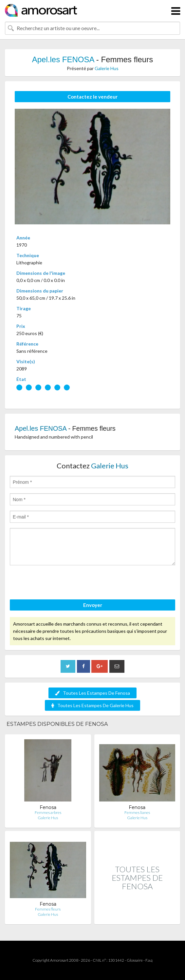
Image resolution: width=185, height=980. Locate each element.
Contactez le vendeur (92, 97)
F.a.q (149, 960)
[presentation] (60, 583)
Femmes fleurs (48, 909)
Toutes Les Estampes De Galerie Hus (92, 705)
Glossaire (135, 960)
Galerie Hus (107, 68)
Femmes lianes (137, 812)
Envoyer (93, 605)
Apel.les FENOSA (63, 59)
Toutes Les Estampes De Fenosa (92, 693)
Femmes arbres (48, 812)
